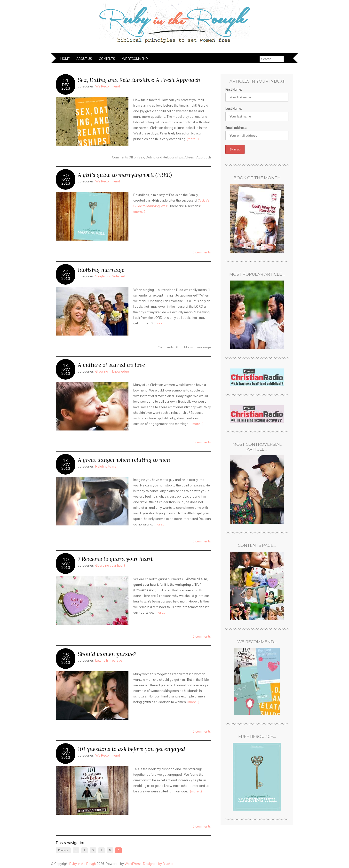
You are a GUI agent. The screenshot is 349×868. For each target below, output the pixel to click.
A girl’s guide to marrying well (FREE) (125, 175)
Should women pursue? (107, 654)
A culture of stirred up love (111, 365)
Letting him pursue (109, 660)
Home (65, 59)
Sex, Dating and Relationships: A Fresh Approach (139, 80)
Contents (107, 59)
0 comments (202, 252)
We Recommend (135, 59)
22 (66, 270)
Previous (63, 850)
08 (66, 654)
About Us (84, 59)
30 (66, 175)
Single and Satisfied (110, 276)
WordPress (133, 864)
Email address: (236, 128)
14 (66, 365)
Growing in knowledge (112, 371)
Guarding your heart (110, 565)
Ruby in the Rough (83, 864)
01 (66, 80)
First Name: (234, 89)
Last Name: (234, 109)
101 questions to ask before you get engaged (131, 749)
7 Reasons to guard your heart (115, 559)
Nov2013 (66, 181)
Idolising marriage (101, 270)
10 (66, 559)
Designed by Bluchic (158, 864)
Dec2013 (66, 86)
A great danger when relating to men (124, 460)
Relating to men (107, 466)
